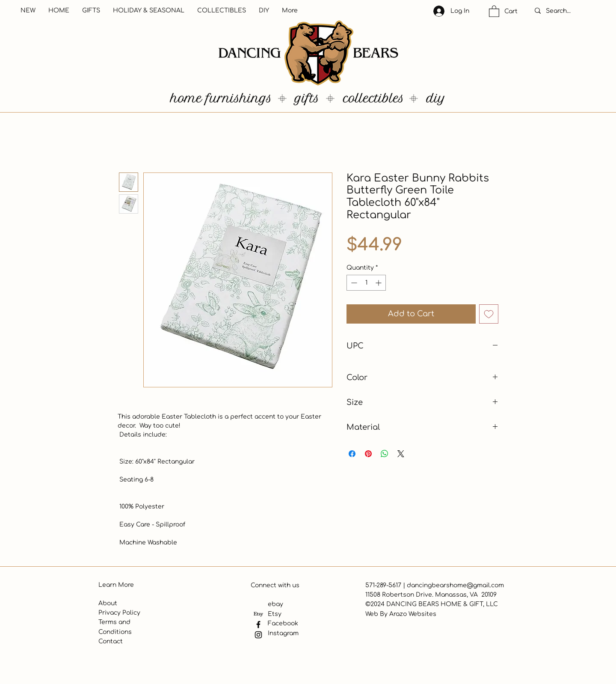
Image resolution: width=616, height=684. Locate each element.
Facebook (283, 623)
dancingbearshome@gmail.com (455, 585)
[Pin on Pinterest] (368, 454)
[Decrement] (353, 283)
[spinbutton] (366, 283)
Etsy (275, 614)
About (108, 603)
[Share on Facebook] (352, 454)
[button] (494, 11)
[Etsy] (258, 614)
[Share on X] (401, 454)
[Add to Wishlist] (489, 314)
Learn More (116, 585)
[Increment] (379, 283)
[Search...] (567, 11)
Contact (111, 641)
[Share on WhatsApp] (385, 454)
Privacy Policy (119, 613)
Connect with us (275, 585)
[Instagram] (258, 635)
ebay (275, 604)
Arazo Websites (413, 614)
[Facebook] (258, 625)
